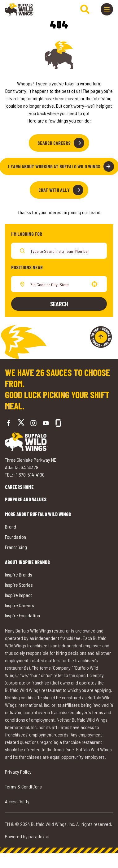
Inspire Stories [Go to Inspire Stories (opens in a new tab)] (19, 583)
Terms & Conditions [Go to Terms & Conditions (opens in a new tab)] (25, 791)
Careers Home (25, 487)
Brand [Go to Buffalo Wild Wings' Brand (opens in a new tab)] (11, 527)
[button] (94, 284)
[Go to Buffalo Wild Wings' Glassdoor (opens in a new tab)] (54, 423)
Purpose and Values (34, 499)
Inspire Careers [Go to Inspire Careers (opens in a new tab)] (20, 603)
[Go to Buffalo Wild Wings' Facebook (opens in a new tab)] (9, 423)
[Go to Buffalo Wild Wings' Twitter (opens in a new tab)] (19, 423)
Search (59, 304)
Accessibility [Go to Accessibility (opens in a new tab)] (18, 806)
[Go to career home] (19, 9)
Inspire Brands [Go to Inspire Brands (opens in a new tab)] (20, 574)
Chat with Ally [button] (61, 190)
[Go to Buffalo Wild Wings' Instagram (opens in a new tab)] (29, 423)
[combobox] (58, 284)
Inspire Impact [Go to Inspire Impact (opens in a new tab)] (19, 593)
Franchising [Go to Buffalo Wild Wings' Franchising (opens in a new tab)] (17, 546)
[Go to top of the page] (101, 337)
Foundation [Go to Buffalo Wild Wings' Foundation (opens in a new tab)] (16, 536)
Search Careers (61, 143)
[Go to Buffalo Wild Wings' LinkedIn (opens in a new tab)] (41, 423)
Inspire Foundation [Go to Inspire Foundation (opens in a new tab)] (24, 613)
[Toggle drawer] (107, 9)
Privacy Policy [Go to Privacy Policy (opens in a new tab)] (20, 777)
